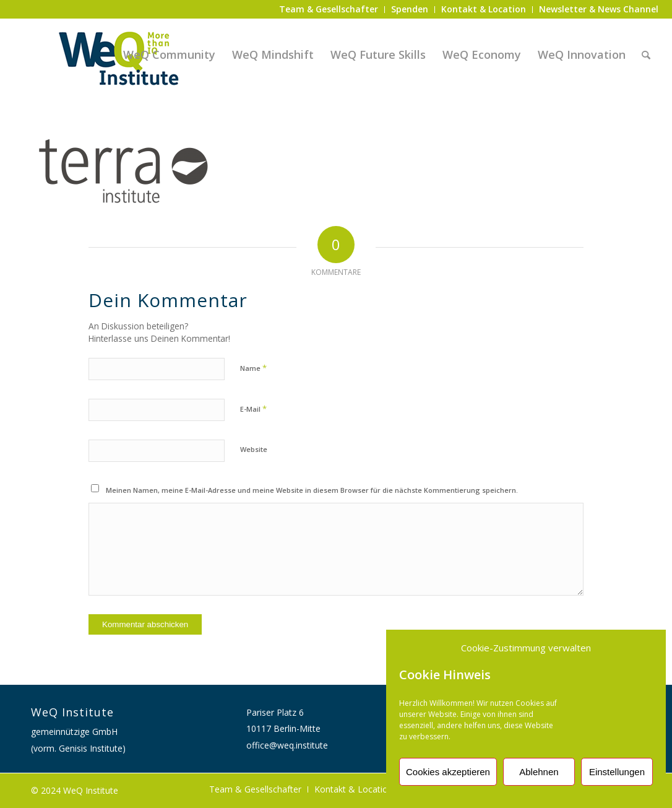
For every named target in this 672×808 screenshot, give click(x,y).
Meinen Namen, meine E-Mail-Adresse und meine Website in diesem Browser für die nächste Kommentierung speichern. (312, 490)
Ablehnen (539, 772)
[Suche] (646, 54)
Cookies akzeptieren (448, 772)
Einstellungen (617, 772)
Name (253, 368)
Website (254, 449)
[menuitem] (329, 10)
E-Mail (253, 409)
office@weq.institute (287, 745)
